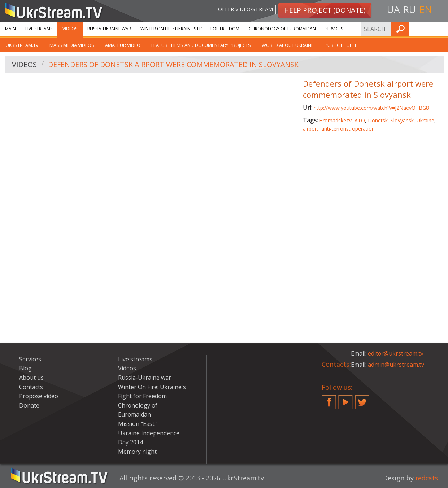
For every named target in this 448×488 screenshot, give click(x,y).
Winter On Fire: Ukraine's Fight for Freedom (190, 29)
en (426, 10)
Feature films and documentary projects (201, 45)
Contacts (31, 387)
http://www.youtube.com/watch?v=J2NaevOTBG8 (371, 108)
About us (31, 378)
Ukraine (425, 120)
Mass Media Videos (72, 45)
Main (10, 29)
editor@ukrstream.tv (396, 353)
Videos (70, 29)
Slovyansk (402, 120)
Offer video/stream (245, 10)
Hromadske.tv (335, 120)
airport (311, 129)
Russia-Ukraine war (109, 29)
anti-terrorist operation (348, 129)
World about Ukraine (288, 45)
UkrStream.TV (22, 45)
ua (393, 10)
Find (440, 29)
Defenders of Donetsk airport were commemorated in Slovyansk (174, 64)
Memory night (137, 452)
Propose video (39, 396)
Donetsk (378, 120)
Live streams (39, 29)
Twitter (362, 399)
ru (409, 10)
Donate (29, 405)
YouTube (345, 399)
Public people (341, 45)
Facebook (329, 399)
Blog (25, 368)
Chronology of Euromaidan (282, 29)
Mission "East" (137, 424)
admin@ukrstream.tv (396, 365)
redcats (426, 478)
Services (334, 29)
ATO (360, 120)
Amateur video (123, 45)
